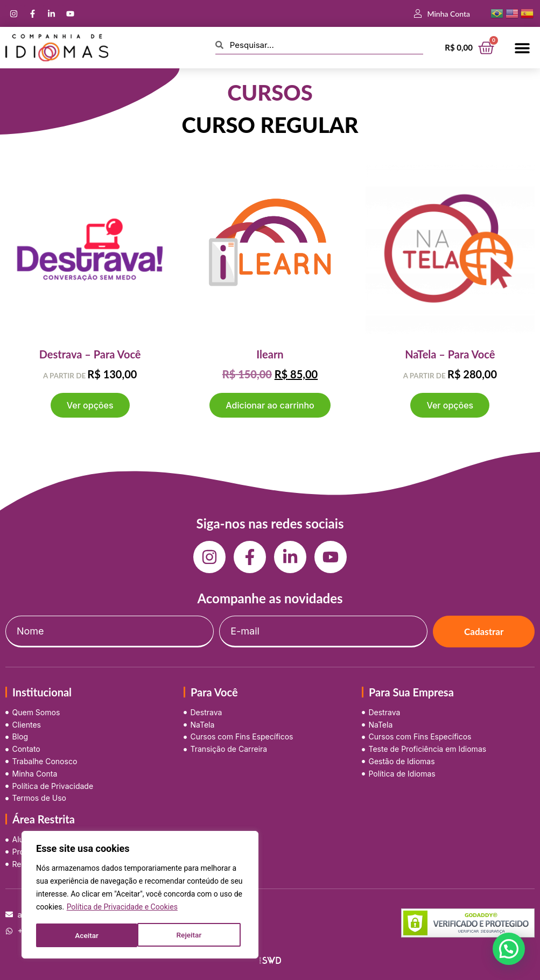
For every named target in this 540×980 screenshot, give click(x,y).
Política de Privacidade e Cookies (122, 908)
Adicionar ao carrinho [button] (270, 405)
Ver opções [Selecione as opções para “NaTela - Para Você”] (450, 405)
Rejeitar (87, 935)
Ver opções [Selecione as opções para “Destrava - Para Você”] (90, 405)
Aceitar (194, 935)
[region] (140, 896)
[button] (523, 48)
